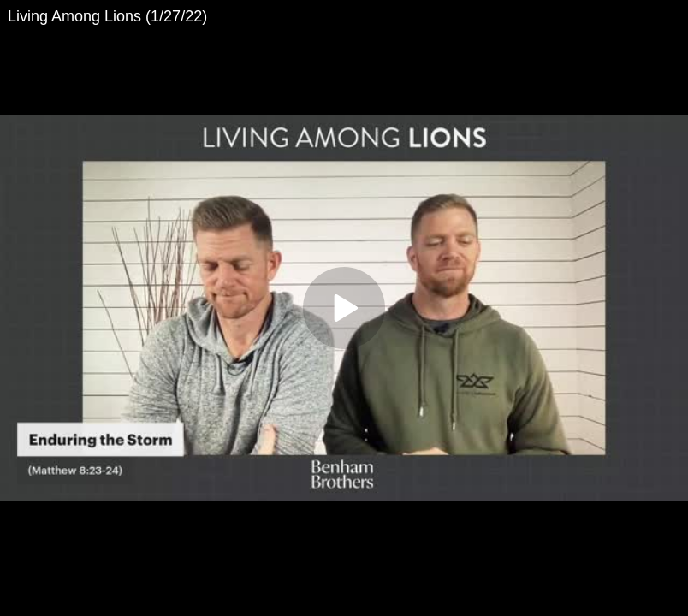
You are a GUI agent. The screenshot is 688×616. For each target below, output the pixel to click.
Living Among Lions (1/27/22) (107, 16)
